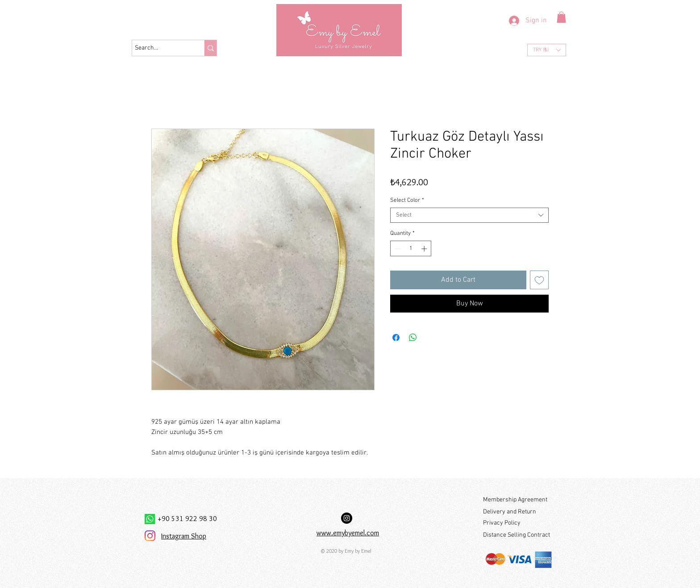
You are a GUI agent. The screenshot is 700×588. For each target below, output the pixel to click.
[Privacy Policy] (517, 523)
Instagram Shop (184, 536)
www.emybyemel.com (348, 533)
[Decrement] (397, 249)
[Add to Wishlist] (539, 280)
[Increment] (425, 249)
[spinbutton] (411, 249)
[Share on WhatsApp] (413, 338)
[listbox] (547, 50)
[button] (561, 17)
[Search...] (160, 48)
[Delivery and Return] (517, 512)
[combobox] (469, 215)
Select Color (407, 200)
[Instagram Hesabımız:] (347, 518)
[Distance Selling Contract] (518, 535)
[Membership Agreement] (517, 500)
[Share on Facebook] (396, 338)
